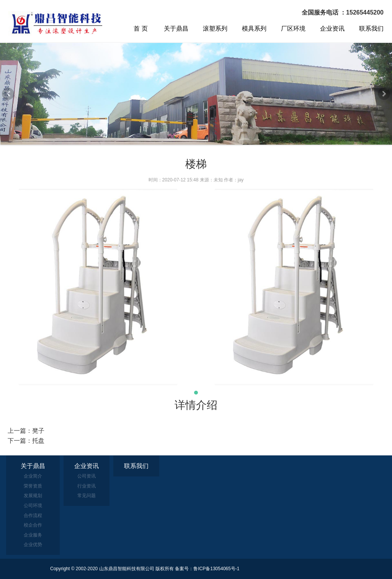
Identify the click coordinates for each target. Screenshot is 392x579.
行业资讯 (87, 486)
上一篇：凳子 (26, 431)
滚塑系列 (215, 29)
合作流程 (33, 515)
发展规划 (33, 496)
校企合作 (33, 525)
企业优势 (33, 545)
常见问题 (87, 496)
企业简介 (33, 476)
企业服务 (33, 535)
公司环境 (33, 506)
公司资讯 (87, 476)
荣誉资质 (33, 486)
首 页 (140, 29)
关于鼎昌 (176, 29)
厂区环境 (293, 29)
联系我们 (371, 29)
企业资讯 (332, 29)
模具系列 (254, 29)
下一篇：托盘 (26, 441)
